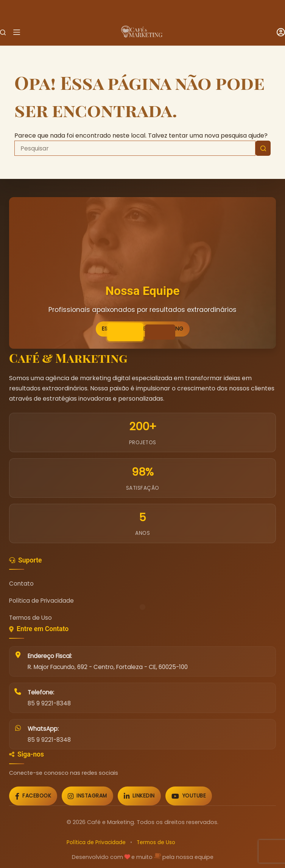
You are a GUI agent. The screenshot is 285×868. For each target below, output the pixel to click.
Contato (21, 584)
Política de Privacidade (41, 601)
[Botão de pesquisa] (263, 148)
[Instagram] (87, 796)
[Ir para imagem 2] (160, 332)
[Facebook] (33, 796)
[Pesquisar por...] (135, 148)
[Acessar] (281, 32)
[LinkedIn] (139, 796)
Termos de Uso (30, 618)
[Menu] (17, 32)
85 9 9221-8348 (49, 703)
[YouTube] (189, 796)
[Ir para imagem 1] (125, 332)
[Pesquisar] (3, 32)
